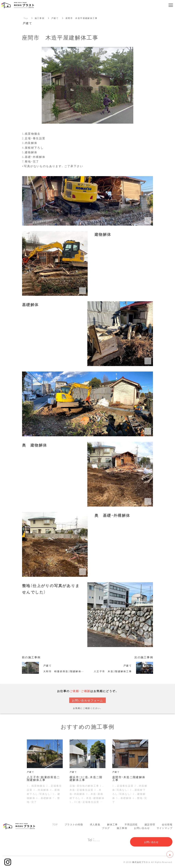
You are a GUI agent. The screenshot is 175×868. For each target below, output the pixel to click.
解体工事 (112, 824)
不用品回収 (131, 824)
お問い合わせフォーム (87, 700)
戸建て (55, 18)
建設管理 (150, 824)
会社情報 (167, 824)
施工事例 (40, 18)
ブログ (106, 828)
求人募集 (95, 824)
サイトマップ (165, 828)
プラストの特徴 (74, 824)
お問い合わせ (142, 828)
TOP (55, 824)
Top (26, 18)
